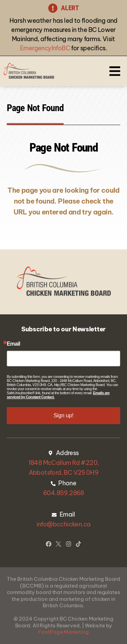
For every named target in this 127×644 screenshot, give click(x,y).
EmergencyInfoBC (45, 48)
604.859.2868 (63, 493)
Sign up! (63, 415)
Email (14, 344)
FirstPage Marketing (63, 632)
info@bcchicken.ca (64, 524)
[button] (115, 71)
